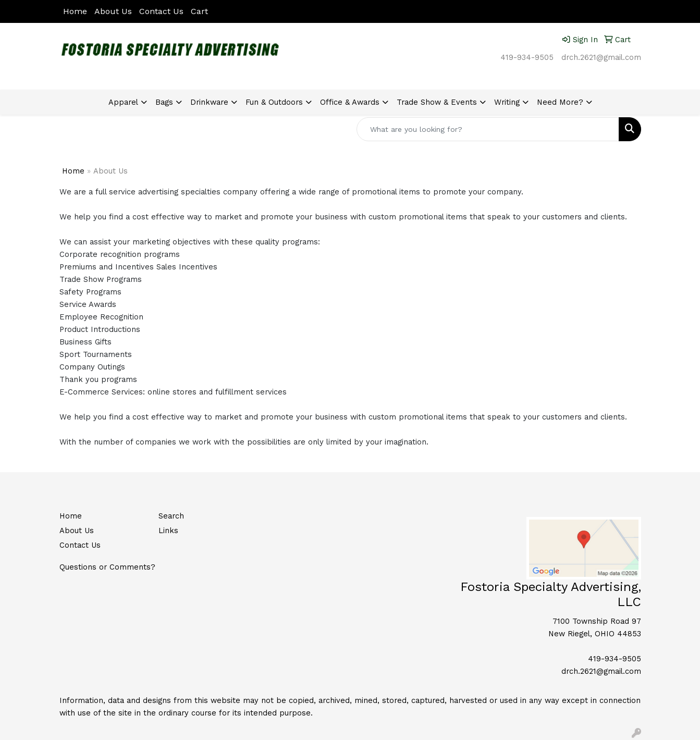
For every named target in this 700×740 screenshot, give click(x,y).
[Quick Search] (488, 129)
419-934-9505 (527, 57)
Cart (199, 11)
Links (168, 531)
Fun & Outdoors (274, 102)
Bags (164, 102)
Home (75, 11)
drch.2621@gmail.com (601, 57)
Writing (507, 102)
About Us (113, 11)
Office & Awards (350, 102)
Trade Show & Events (437, 102)
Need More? (560, 102)
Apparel (123, 102)
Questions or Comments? (107, 567)
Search (171, 516)
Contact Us (161, 11)
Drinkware (209, 102)
